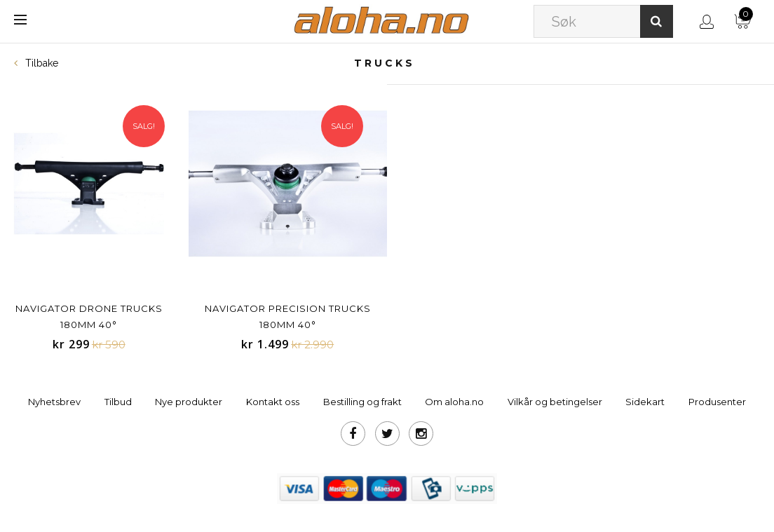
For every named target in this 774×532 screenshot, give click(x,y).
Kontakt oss (273, 402)
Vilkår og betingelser (555, 402)
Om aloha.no (454, 402)
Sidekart (645, 402)
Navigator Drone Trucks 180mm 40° (89, 316)
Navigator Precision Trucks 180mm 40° (288, 316)
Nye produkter (189, 402)
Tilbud (118, 402)
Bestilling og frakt (362, 402)
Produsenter (717, 402)
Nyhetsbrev (54, 402)
